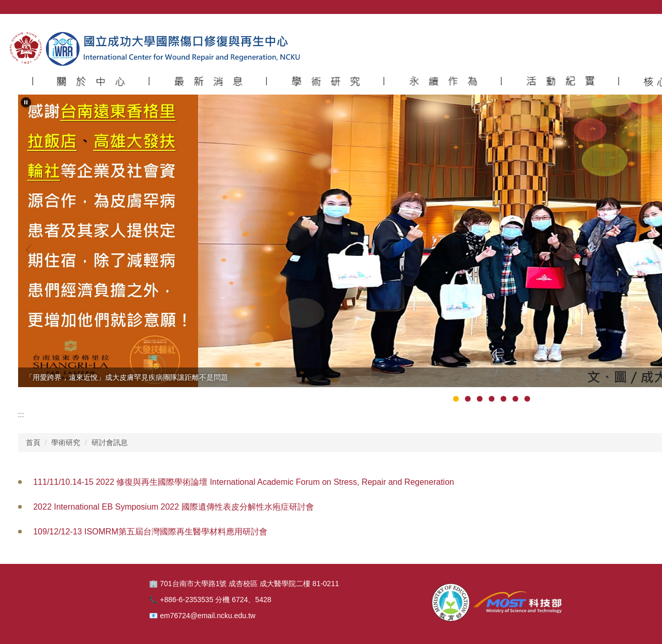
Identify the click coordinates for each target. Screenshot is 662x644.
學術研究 (66, 442)
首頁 (33, 442)
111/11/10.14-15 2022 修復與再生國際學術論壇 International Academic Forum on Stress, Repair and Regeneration (244, 482)
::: (21, 415)
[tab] (456, 399)
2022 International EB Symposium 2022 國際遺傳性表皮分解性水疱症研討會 (173, 507)
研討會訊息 (110, 442)
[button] (91, 81)
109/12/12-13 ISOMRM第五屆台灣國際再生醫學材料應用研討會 (150, 532)
